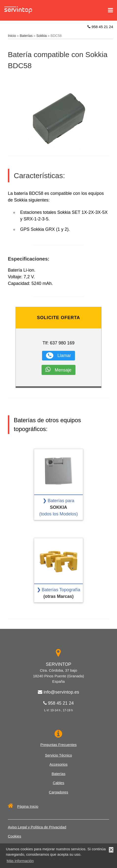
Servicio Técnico (58, 755)
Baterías (26, 36)
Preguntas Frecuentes (58, 745)
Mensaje (58, 369)
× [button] (111, 850)
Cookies (15, 836)
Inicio (12, 36)
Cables (59, 783)
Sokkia (42, 36)
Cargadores (58, 792)
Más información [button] (20, 861)
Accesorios (58, 764)
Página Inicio (23, 806)
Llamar (58, 356)
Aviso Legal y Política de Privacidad (37, 827)
